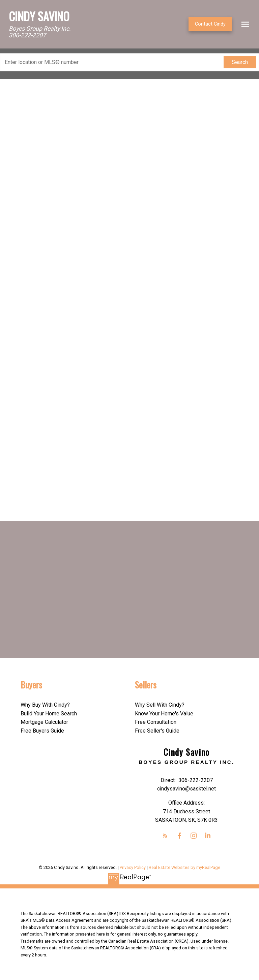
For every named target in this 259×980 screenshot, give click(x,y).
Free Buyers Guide (42, 731)
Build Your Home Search (49, 714)
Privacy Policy (133, 867)
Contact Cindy (210, 24)
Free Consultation (156, 722)
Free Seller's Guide (157, 731)
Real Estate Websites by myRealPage (184, 867)
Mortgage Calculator (44, 722)
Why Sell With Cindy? (160, 705)
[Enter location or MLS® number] (113, 62)
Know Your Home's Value (164, 714)
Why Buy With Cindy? (45, 705)
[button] (210, 24)
